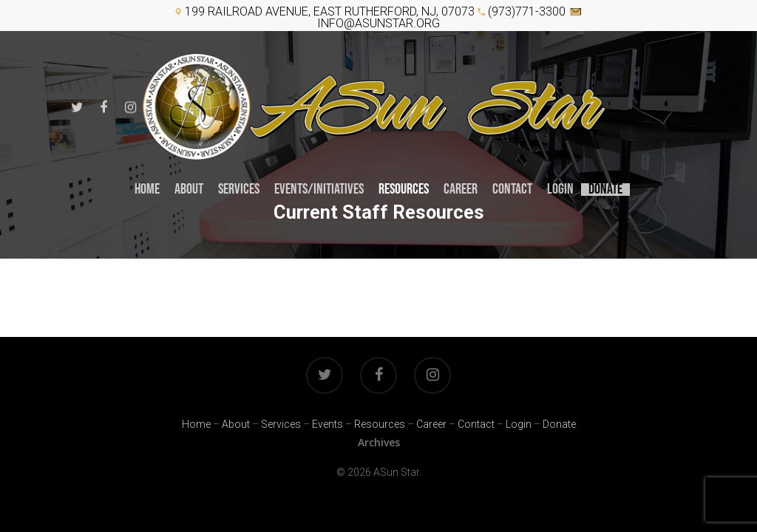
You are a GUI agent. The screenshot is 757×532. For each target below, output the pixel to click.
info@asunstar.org (378, 23)
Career (431, 424)
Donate (605, 190)
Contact (512, 190)
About (189, 190)
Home (147, 190)
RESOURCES (404, 190)
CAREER (461, 190)
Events (327, 424)
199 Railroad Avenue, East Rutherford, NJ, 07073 (330, 11)
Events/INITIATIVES (319, 190)
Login (560, 190)
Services (239, 190)
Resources (380, 424)
